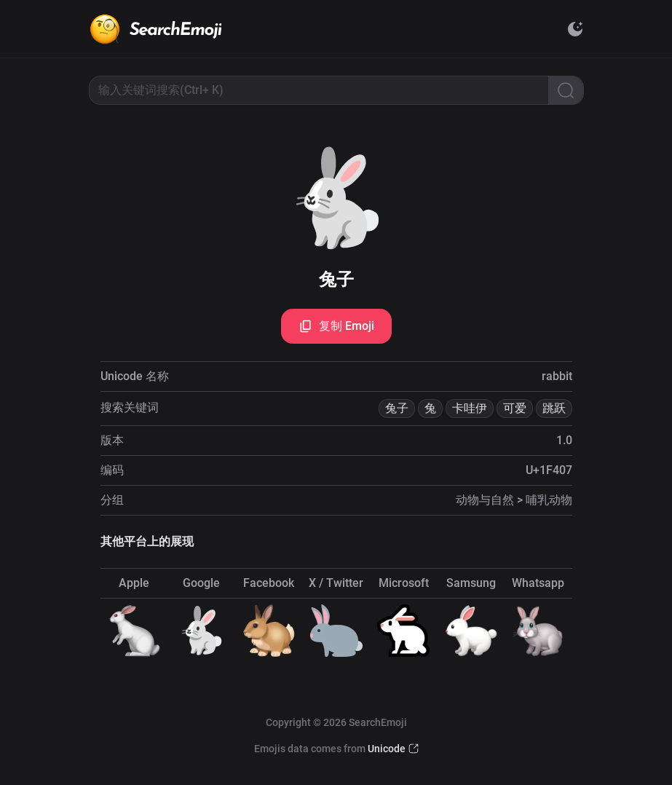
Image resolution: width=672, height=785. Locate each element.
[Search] (566, 90)
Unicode (387, 749)
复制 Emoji (336, 326)
